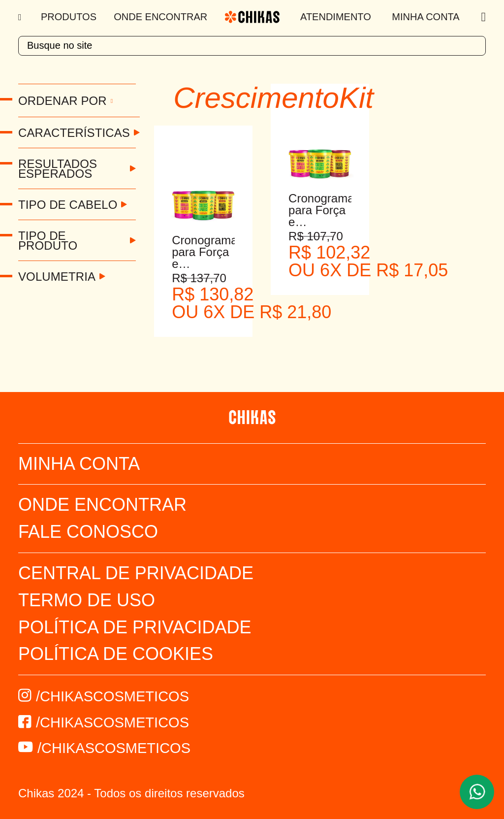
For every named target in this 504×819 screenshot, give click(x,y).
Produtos (69, 17)
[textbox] (252, 46)
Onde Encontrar (160, 17)
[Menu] (21, 17)
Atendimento (336, 17)
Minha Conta (425, 17)
